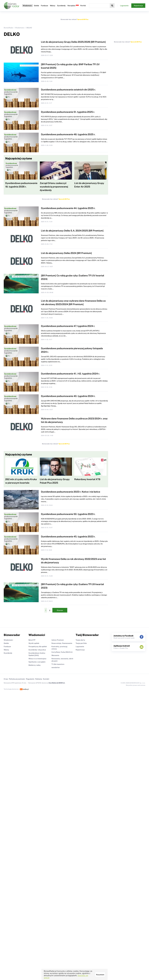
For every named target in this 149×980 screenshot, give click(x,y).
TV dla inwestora (58, 664)
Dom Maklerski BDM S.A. (57, 683)
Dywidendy (61, 6)
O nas (6, 679)
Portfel (83, 6)
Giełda (36, 6)
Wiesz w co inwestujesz (37, 659)
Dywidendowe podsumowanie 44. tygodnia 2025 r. (68, 208)
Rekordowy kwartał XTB (87, 479)
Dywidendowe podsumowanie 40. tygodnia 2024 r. (68, 396)
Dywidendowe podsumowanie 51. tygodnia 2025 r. (68, 112)
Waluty (53, 6)
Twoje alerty (80, 640)
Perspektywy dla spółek (38, 647)
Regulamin (30, 679)
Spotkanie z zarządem (37, 662)
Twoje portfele (81, 643)
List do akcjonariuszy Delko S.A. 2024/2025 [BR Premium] (72, 231)
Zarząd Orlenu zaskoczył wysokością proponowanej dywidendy (54, 187)
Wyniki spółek (34, 643)
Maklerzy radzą (34, 665)
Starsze (60, 610)
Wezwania (55, 655)
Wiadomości (27, 6)
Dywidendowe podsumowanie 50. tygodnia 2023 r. (68, 514)
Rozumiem (100, 975)
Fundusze (44, 6)
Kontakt (46, 679)
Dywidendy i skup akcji (37, 650)
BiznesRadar (8, 28)
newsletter (56, 667)
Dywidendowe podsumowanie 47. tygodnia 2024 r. (68, 326)
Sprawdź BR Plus (83, 19)
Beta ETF (32, 640)
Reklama (39, 679)
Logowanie (124, 6)
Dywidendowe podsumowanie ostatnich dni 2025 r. (68, 90)
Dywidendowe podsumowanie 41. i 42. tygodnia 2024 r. (70, 374)
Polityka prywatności (17, 679)
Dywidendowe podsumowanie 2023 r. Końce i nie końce (71, 492)
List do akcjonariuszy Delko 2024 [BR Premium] (66, 253)
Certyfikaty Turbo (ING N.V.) (62, 652)
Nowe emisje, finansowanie (62, 643)
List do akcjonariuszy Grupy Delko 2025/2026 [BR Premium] (73, 42)
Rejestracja (138, 6)
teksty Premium (58, 640)
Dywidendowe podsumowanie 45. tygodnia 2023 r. (68, 537)
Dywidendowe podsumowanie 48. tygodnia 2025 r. (68, 134)
